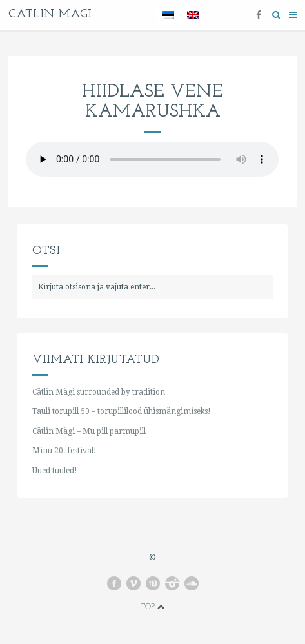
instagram (172, 583)
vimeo (133, 583)
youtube (153, 583)
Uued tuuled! (54, 471)
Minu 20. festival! (64, 451)
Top (153, 607)
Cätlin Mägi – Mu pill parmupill (89, 431)
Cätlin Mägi (50, 15)
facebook (114, 583)
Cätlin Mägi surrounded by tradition (99, 392)
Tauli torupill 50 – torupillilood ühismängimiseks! (121, 411)
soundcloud (192, 583)
